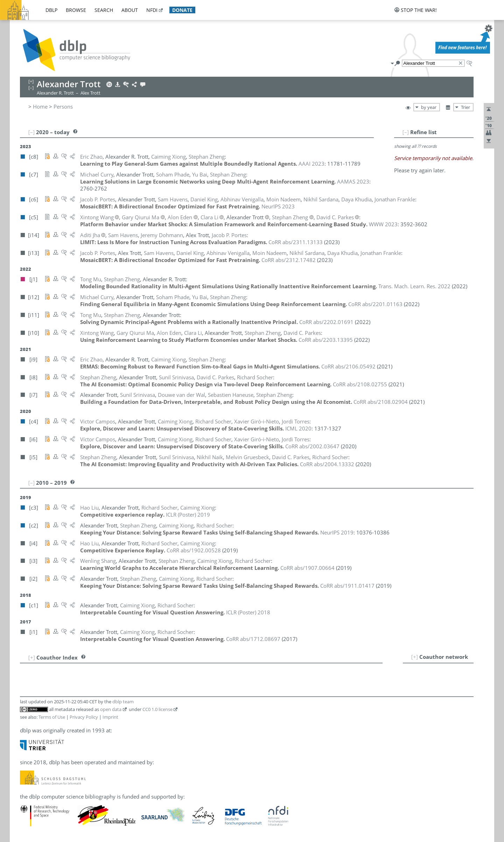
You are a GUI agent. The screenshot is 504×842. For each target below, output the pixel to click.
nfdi (152, 10)
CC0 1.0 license (157, 709)
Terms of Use (52, 717)
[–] (406, 132)
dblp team (123, 702)
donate (182, 10)
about (130, 10)
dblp (51, 10)
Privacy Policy (84, 717)
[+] (415, 657)
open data (111, 709)
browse (76, 10)
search (104, 10)
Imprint (110, 717)
